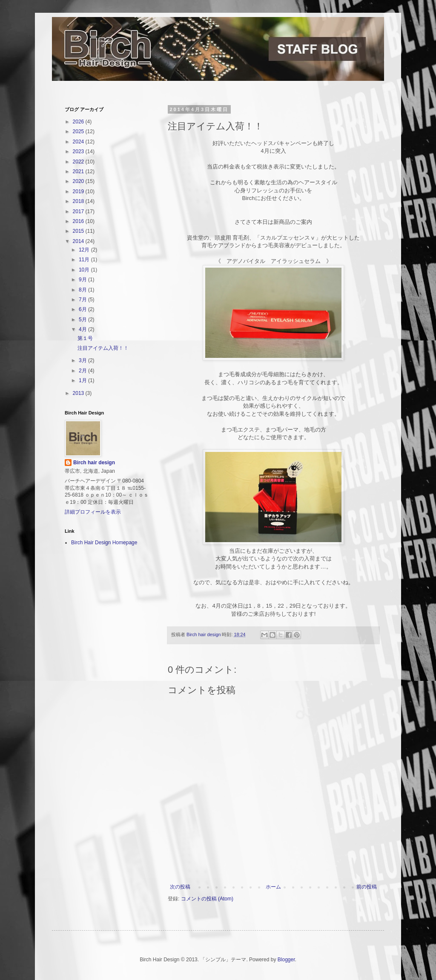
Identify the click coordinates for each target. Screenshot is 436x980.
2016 (79, 221)
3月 (83, 360)
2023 (79, 151)
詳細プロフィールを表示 (93, 512)
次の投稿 (180, 887)
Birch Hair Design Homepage (104, 543)
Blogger (286, 960)
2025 (79, 131)
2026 (79, 122)
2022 (79, 162)
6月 (83, 309)
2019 (79, 191)
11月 (85, 260)
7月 (83, 300)
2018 (79, 201)
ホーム (273, 887)
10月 (85, 270)
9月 (83, 280)
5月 (83, 320)
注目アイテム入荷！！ (103, 348)
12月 (85, 250)
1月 (83, 380)
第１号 (85, 338)
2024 (79, 142)
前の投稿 (367, 887)
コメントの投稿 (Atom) (207, 899)
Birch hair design (94, 463)
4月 (83, 329)
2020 (79, 181)
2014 (79, 241)
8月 (83, 290)
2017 (79, 211)
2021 (79, 171)
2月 (83, 371)
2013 (79, 393)
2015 (79, 231)
